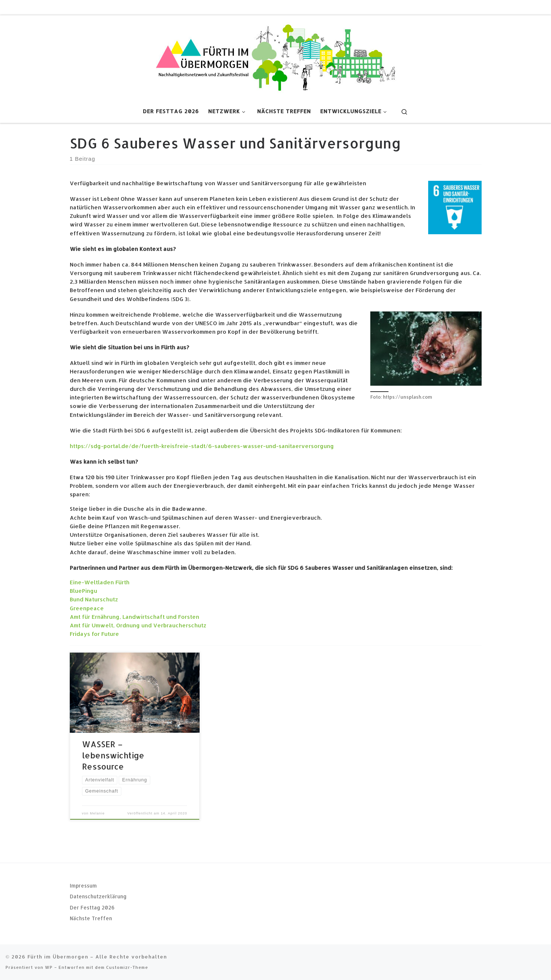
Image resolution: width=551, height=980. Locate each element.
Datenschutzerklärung (98, 896)
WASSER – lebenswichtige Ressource (113, 755)
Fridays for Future (94, 634)
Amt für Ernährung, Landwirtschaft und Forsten (135, 617)
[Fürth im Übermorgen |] (276, 56)
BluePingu (83, 591)
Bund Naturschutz (94, 599)
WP (49, 967)
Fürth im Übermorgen (58, 956)
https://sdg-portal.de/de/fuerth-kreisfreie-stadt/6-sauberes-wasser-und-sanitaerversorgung (202, 446)
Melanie (97, 813)
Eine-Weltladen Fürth (100, 582)
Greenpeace (87, 608)
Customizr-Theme (127, 967)
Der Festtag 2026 (92, 907)
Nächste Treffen (91, 918)
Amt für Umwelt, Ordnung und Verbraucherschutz (138, 625)
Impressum (83, 886)
